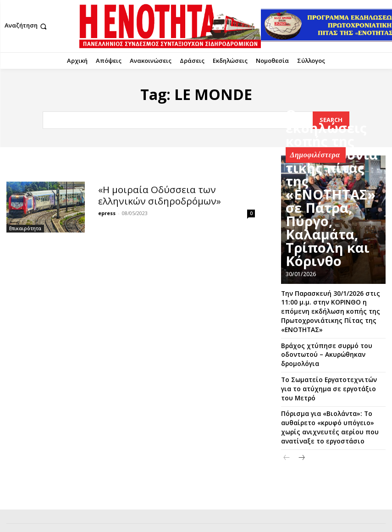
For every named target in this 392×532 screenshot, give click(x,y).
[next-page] (301, 435)
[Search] (331, 120)
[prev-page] (287, 435)
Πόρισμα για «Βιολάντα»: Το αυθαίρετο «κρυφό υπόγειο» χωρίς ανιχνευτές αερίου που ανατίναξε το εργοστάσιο (332, 407)
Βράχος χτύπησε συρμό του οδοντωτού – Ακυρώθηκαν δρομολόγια (319, 348)
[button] (27, 26)
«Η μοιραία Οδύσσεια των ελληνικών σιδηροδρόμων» (166, 194)
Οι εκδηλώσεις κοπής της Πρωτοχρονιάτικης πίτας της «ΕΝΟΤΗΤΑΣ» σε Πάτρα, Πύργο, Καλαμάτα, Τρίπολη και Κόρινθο (334, 249)
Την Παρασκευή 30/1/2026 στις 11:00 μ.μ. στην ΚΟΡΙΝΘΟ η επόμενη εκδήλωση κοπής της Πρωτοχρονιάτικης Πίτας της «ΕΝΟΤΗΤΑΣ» (331, 309)
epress (107, 210)
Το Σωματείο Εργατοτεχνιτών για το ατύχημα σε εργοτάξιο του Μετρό (331, 376)
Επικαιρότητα (25, 228)
